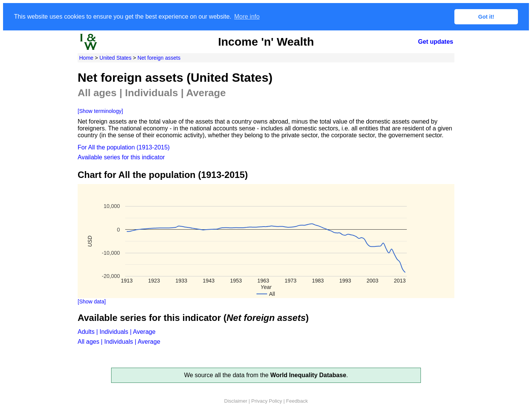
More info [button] (247, 17)
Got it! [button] (486, 17)
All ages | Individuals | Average (119, 342)
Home (86, 58)
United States (115, 58)
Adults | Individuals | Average (117, 332)
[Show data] (92, 302)
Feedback (297, 401)
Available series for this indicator (121, 157)
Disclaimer (236, 401)
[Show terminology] (100, 111)
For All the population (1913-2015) (124, 147)
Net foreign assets (159, 58)
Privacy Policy (267, 401)
